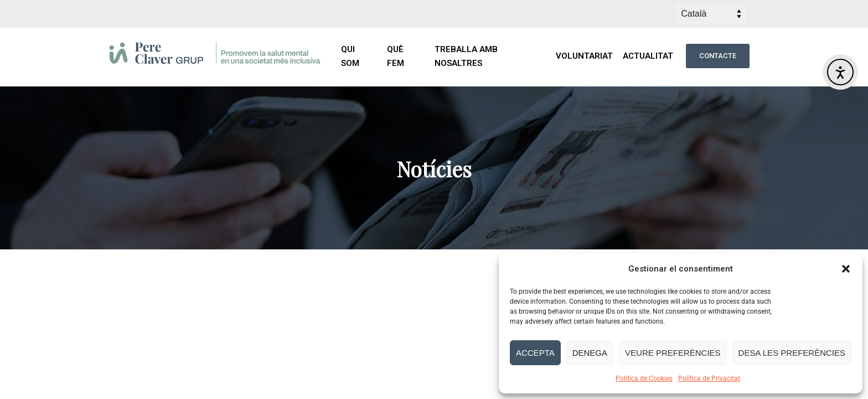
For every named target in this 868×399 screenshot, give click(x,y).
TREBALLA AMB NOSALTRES (466, 56)
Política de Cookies (644, 378)
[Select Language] (711, 14)
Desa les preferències (792, 353)
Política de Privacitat (709, 378)
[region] (434, 168)
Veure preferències (673, 353)
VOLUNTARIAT (584, 56)
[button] (846, 269)
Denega (590, 353)
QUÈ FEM (406, 56)
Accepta (535, 353)
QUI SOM (359, 56)
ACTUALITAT (649, 56)
